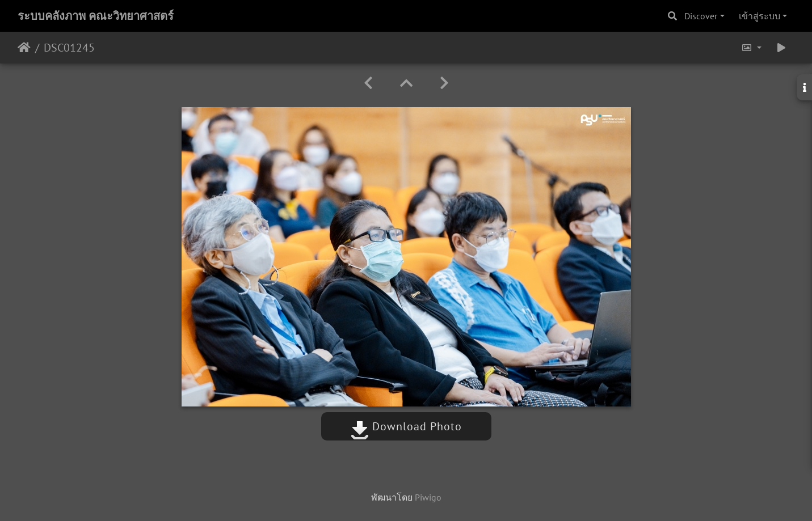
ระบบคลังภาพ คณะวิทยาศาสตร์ (96, 16)
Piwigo (428, 497)
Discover (701, 16)
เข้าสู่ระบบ (760, 16)
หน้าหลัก (24, 48)
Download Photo (406, 426)
